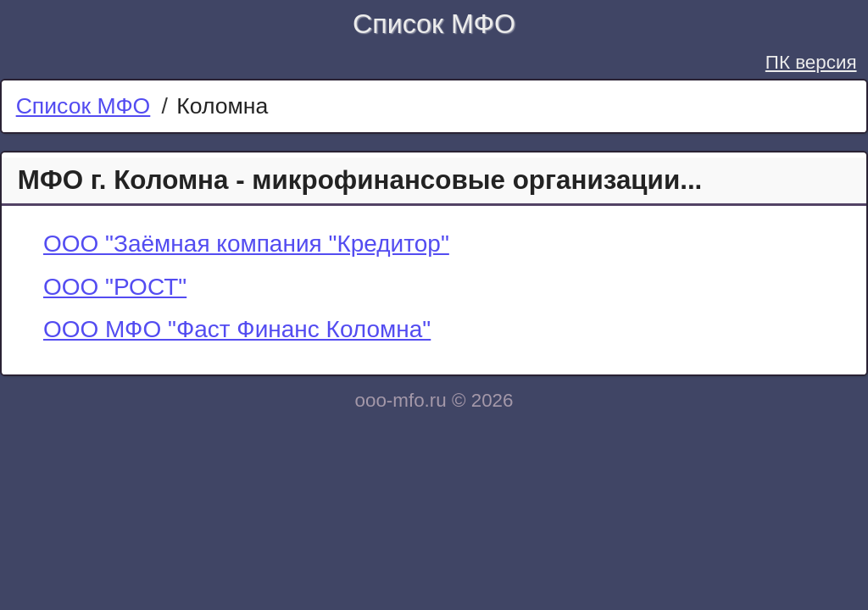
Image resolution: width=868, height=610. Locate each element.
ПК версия (811, 62)
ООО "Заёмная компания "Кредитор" (246, 244)
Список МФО (434, 24)
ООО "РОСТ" (115, 287)
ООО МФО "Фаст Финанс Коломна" (237, 329)
